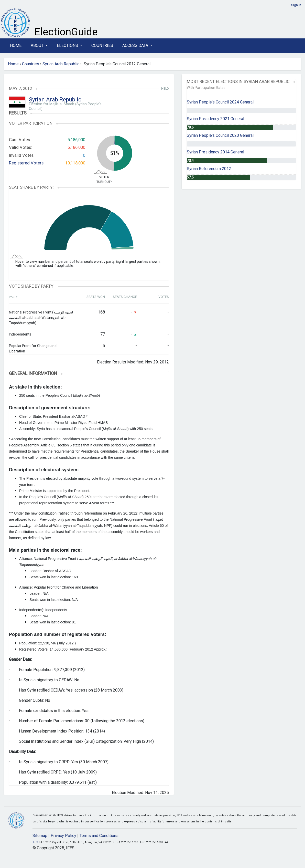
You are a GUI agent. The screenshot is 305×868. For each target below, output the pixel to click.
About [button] (38, 45)
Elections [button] (68, 45)
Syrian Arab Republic (61, 64)
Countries (102, 45)
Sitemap (40, 836)
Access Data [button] (136, 45)
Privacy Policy (63, 836)
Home (16, 45)
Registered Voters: (27, 163)
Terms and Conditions (99, 836)
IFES (35, 842)
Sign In (296, 5)
